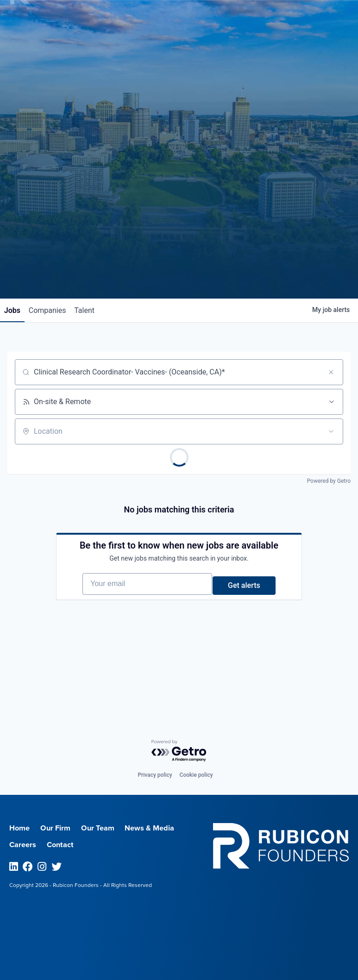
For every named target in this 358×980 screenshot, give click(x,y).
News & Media (166, 828)
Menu (281, 24)
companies (57, 311)
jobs (16, 311)
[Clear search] (331, 373)
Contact (66, 844)
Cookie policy (196, 775)
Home (21, 828)
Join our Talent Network (179, 264)
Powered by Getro (329, 482)
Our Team (108, 828)
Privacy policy (155, 775)
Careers (25, 844)
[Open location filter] (331, 432)
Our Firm (61, 828)
